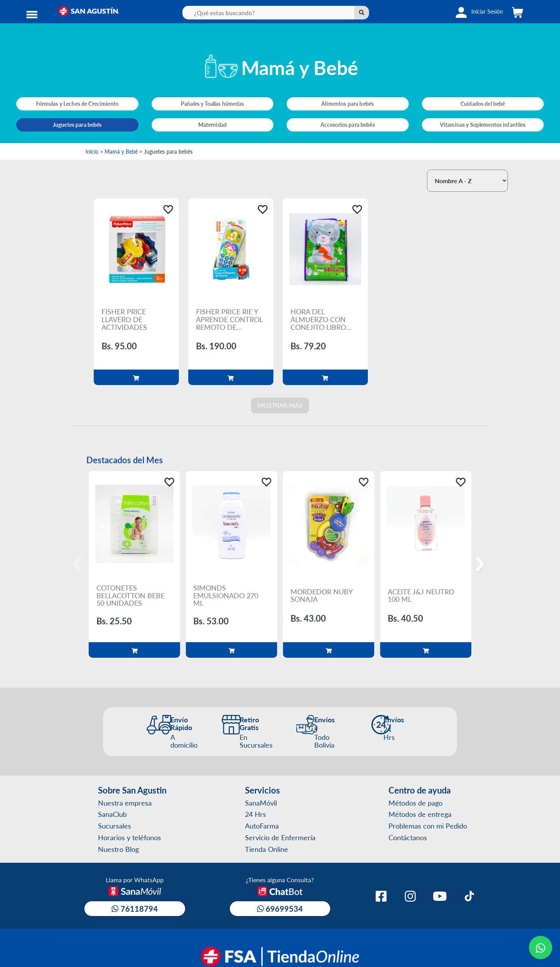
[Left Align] (362, 13)
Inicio (92, 151)
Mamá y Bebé (121, 151)
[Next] (481, 564)
